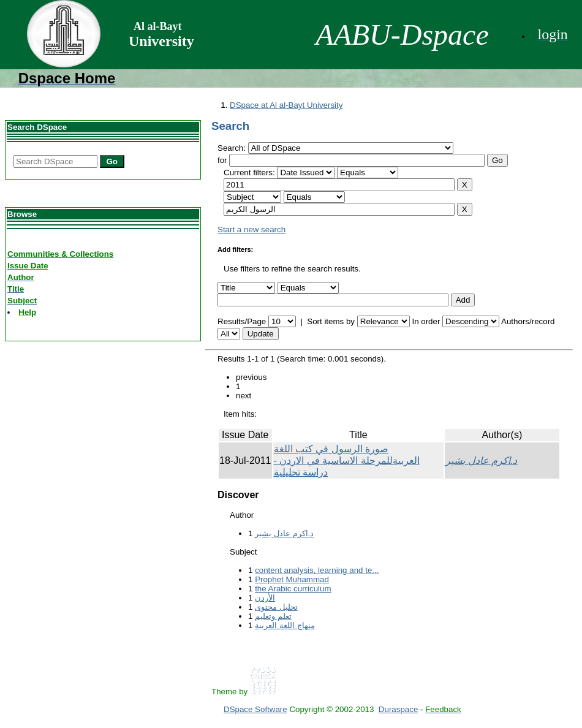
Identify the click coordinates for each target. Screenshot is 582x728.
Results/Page (242, 321)
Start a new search (251, 229)
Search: (233, 148)
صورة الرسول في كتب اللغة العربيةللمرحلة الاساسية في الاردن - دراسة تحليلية (347, 461)
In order (426, 321)
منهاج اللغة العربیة (285, 625)
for (222, 160)
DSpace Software (255, 709)
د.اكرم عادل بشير (481, 461)
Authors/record (528, 321)
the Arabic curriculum (293, 589)
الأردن (265, 598)
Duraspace (398, 709)
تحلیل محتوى (276, 607)
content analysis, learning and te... (317, 570)
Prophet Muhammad (292, 579)
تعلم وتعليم (273, 616)
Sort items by (331, 321)
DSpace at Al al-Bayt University (286, 105)
